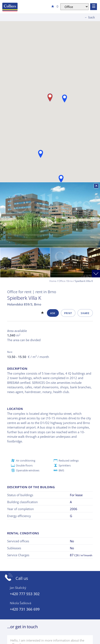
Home (53, 281)
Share (85, 313)
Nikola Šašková (20, 603)
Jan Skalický (18, 588)
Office (62, 281)
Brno (70, 281)
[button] (61, 179)
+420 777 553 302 (25, 594)
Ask (53, 313)
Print (68, 313)
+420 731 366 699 (25, 609)
